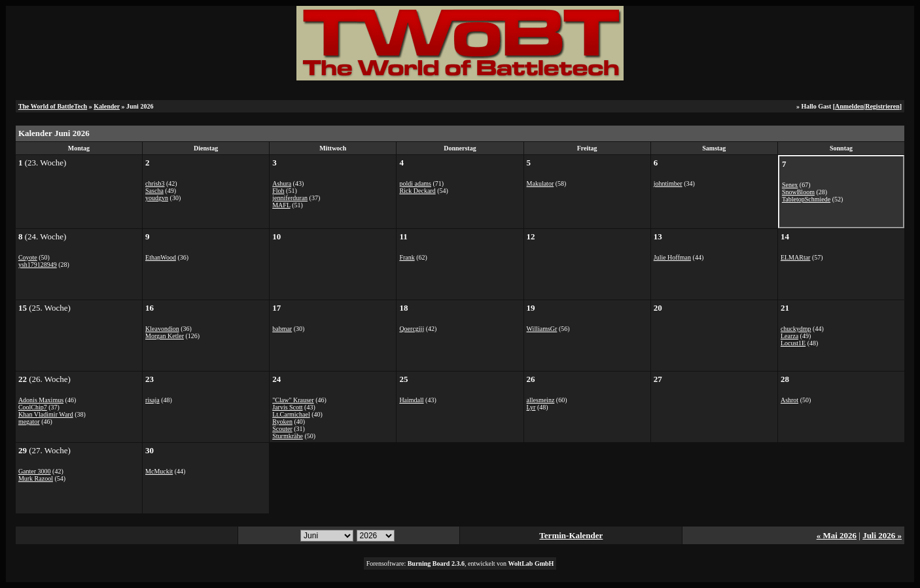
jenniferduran (290, 198)
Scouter (282, 429)
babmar (282, 329)
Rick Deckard (417, 191)
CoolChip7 (33, 407)
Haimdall (411, 400)
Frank (407, 257)
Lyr (531, 407)
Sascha (154, 191)
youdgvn (157, 198)
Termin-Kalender (571, 535)
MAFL (281, 205)
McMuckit (159, 471)
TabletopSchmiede (806, 199)
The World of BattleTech (53, 106)
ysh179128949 (38, 265)
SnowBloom (798, 192)
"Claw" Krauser (293, 400)
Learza (789, 336)
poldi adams (415, 183)
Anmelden (849, 106)
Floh (278, 191)
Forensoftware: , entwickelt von (460, 563)
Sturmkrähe (288, 436)
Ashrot (789, 400)
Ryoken (282, 422)
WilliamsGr (542, 329)
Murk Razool (36, 478)
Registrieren (882, 106)
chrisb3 (155, 183)
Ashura (282, 183)
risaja (152, 400)
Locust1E (793, 343)
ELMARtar (796, 257)
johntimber (668, 183)
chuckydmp (796, 329)
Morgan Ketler (165, 336)
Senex (790, 185)
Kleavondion (162, 329)
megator (29, 422)
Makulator (540, 183)
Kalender (107, 106)
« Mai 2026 (837, 535)
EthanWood (161, 257)
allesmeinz (541, 400)
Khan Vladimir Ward (46, 414)
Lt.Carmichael (291, 414)
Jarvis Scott (287, 407)
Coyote (28, 257)
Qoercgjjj (412, 329)
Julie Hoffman (672, 257)
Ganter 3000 (35, 471)
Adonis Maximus (41, 400)
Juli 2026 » (882, 535)
